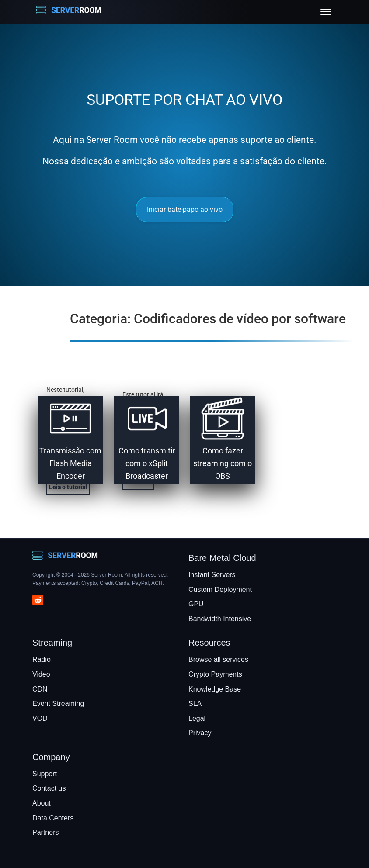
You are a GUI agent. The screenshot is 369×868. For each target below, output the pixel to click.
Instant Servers (212, 575)
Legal (197, 718)
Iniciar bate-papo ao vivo (185, 209)
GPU (196, 604)
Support (45, 774)
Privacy (200, 733)
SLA (195, 704)
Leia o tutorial (68, 487)
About (42, 803)
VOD (40, 718)
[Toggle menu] (326, 12)
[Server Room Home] (69, 12)
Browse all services (218, 659)
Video (41, 674)
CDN (40, 689)
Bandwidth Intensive (220, 619)
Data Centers (53, 818)
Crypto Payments (215, 674)
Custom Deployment (220, 590)
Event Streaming (58, 704)
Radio (42, 659)
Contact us (49, 788)
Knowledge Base (215, 689)
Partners (45, 832)
